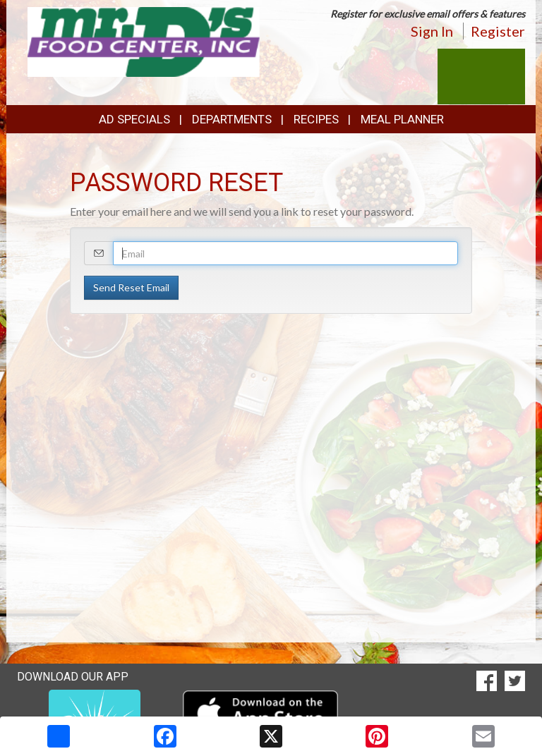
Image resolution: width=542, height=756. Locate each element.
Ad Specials (134, 119)
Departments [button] (232, 119)
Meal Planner (402, 119)
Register (498, 31)
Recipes (316, 119)
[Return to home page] (144, 41)
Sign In (432, 31)
